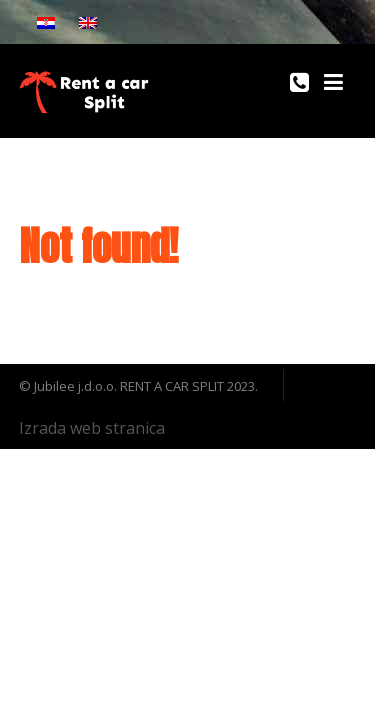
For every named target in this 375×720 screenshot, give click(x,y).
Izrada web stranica (92, 428)
